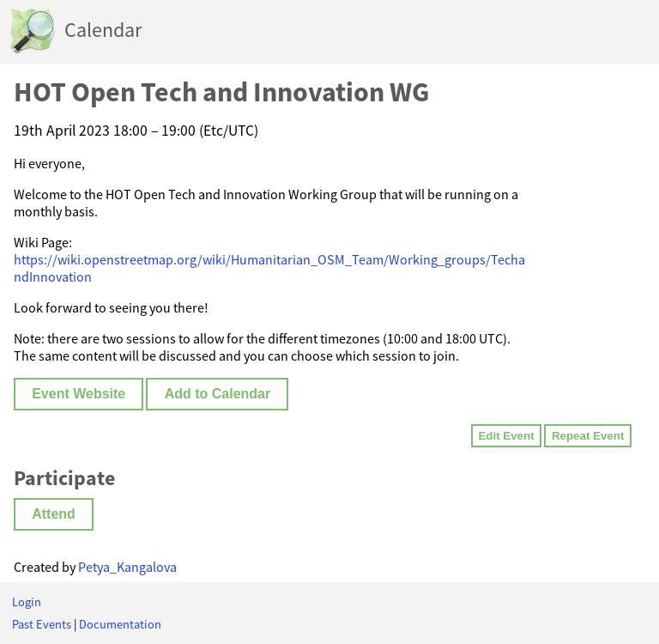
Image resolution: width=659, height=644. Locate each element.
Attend (54, 514)
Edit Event (506, 436)
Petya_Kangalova (127, 567)
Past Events (42, 624)
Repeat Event (588, 436)
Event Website (79, 394)
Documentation (120, 624)
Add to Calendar (218, 394)
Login (27, 602)
